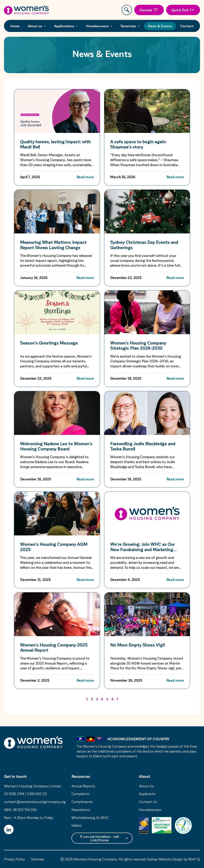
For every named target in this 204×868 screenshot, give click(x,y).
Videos (77, 825)
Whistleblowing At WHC (90, 817)
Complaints (81, 794)
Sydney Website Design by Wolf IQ (174, 859)
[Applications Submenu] (78, 26)
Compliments (82, 802)
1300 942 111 (37, 794)
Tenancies (128, 26)
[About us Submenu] (46, 26)
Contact (187, 26)
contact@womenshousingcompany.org (35, 802)
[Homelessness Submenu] (112, 26)
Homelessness (97, 26)
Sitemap (38, 859)
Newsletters (81, 809)
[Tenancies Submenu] (140, 26)
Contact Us (148, 802)
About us (35, 26)
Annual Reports (83, 786)
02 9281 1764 (14, 794)
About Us (146, 786)
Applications (64, 26)
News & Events (160, 26)
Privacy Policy (14, 859)
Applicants (147, 794)
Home (15, 26)
